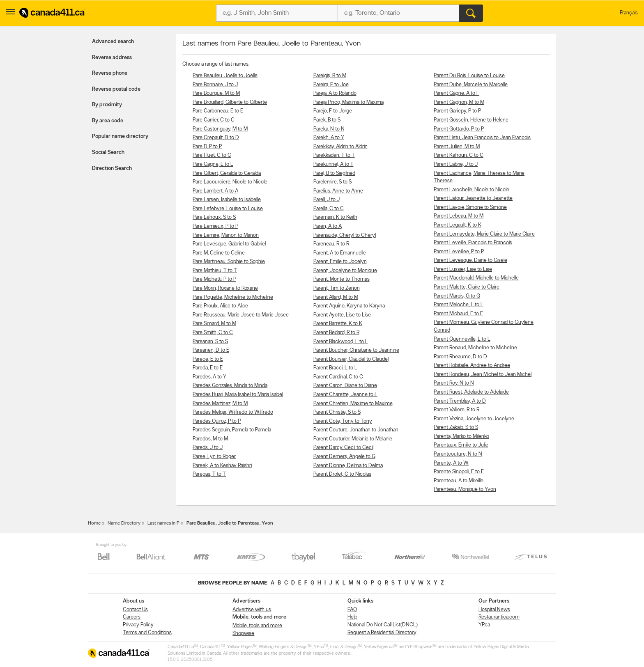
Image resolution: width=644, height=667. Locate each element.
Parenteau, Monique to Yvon (465, 489)
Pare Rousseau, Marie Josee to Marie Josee (241, 315)
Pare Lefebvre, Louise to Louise (228, 209)
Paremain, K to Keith (335, 217)
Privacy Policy (138, 625)
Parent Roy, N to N (454, 383)
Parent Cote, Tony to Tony (343, 421)
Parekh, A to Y (329, 138)
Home (94, 523)
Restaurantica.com (499, 617)
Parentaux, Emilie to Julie (461, 445)
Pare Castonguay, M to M (220, 129)
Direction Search (112, 168)
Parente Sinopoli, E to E (459, 472)
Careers (132, 617)
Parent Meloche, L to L (459, 305)
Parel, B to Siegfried (334, 173)
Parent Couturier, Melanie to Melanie (353, 439)
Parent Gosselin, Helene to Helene (471, 120)
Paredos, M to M (210, 439)
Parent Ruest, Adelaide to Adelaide (471, 392)
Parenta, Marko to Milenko (461, 437)
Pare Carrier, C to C (214, 120)
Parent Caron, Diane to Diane (345, 386)
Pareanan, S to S (210, 342)
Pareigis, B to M (330, 76)
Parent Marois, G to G (457, 296)
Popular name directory (120, 136)
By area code (108, 121)
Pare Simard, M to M (214, 324)
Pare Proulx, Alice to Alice (220, 306)
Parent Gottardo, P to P (459, 129)
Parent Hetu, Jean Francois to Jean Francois (482, 138)
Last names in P (163, 523)
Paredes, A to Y (209, 377)
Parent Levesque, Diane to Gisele (470, 260)
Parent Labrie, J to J (456, 164)
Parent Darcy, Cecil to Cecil (343, 448)
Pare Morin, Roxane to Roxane (225, 288)
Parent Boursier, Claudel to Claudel (351, 359)
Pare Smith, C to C (213, 333)
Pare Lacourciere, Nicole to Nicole (230, 182)
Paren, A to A (328, 226)
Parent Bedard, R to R (336, 333)
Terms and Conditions (147, 633)
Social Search (108, 152)
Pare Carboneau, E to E (218, 111)
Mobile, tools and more (257, 626)
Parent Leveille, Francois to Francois (473, 243)
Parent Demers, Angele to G (344, 457)
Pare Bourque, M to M (216, 93)
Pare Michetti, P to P (214, 279)
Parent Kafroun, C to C (459, 155)
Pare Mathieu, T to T (215, 271)
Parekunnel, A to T (333, 164)
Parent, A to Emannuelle (340, 253)
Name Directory (124, 523)
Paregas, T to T (209, 474)
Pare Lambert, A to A (215, 191)
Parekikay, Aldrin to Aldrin (340, 147)
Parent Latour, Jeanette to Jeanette (473, 198)
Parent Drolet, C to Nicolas (342, 474)
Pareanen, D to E (211, 350)
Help (352, 617)
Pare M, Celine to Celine (219, 253)
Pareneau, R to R (331, 244)
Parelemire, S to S (332, 182)
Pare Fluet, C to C (212, 155)
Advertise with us (252, 610)
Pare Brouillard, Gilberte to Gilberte (230, 102)
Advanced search (113, 42)
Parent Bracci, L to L (335, 368)
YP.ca (484, 625)
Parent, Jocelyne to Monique (345, 271)
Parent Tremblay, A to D (460, 401)
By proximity (107, 105)
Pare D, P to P (207, 147)
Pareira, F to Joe (331, 85)
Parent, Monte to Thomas (342, 279)
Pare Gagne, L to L (213, 164)
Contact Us (135, 610)
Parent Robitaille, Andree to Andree (472, 366)
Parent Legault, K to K (458, 225)
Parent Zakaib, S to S (456, 427)
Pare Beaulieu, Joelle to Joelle (225, 76)
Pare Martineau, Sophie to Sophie (229, 262)
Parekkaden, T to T (334, 155)
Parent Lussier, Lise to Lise (463, 269)
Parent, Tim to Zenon (337, 288)
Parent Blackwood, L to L (341, 342)
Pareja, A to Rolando (335, 93)
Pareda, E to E (208, 368)
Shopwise (243, 634)
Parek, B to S (327, 120)
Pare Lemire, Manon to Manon (226, 235)
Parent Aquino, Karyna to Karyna (349, 306)
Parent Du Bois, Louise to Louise (469, 76)
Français (629, 13)
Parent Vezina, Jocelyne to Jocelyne (474, 419)
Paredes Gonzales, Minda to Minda (230, 386)
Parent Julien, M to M (457, 147)
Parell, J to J (327, 200)
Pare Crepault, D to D (216, 138)
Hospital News (494, 610)
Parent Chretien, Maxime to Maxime (353, 404)
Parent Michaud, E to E (458, 314)
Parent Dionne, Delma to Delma (348, 466)
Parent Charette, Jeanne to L (345, 395)
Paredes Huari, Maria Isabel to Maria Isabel (238, 395)
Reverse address (112, 58)
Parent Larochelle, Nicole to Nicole (471, 190)
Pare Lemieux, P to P (215, 226)
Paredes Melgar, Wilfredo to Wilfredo (233, 412)
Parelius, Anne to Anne (338, 191)
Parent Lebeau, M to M (459, 216)
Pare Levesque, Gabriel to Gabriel (229, 244)
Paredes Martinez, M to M (220, 404)
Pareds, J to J (208, 448)
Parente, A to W (451, 463)
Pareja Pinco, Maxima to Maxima (348, 102)
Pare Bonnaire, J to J (215, 85)
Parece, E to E (208, 359)
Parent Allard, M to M (336, 297)
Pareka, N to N (329, 129)
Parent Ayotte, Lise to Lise (342, 315)
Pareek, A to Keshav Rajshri (222, 466)
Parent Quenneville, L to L (462, 339)
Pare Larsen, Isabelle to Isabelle (227, 200)
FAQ (352, 610)
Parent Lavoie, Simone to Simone (470, 207)
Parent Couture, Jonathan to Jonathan (356, 430)
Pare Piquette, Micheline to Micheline (233, 297)
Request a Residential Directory (382, 633)
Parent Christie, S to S (337, 412)
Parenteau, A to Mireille (459, 481)
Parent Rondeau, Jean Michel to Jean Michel (483, 375)
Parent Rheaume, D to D (460, 357)
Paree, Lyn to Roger (214, 457)
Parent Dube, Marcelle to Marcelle (471, 85)
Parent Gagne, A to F (457, 93)
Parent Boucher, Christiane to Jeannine (356, 350)
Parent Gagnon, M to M (459, 102)
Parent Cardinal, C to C (338, 377)
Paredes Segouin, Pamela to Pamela (232, 430)
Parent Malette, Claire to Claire (467, 287)
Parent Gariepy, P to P (457, 111)
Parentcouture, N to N (458, 454)
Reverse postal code (116, 89)
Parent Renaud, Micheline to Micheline (475, 348)
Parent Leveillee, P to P (459, 252)
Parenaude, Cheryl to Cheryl (345, 235)
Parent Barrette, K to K (338, 324)
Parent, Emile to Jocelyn (340, 262)
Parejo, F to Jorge (333, 111)
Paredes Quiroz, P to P (217, 421)
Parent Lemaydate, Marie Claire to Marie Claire (484, 234)
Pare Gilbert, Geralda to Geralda (227, 173)
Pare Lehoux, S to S (214, 217)
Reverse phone (110, 73)
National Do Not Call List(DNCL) (383, 625)
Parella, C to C (329, 209)
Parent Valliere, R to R (457, 410)
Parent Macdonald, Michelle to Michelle (476, 278)
